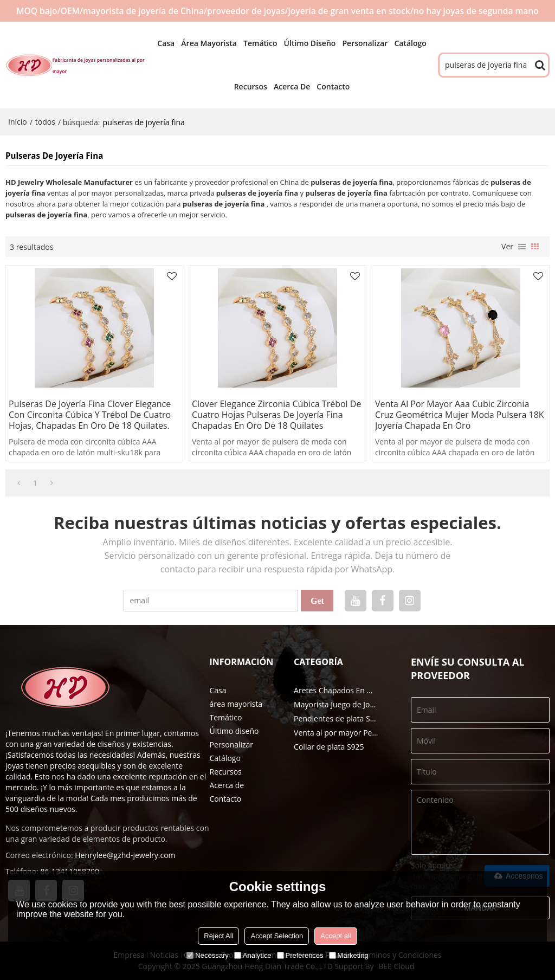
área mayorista (209, 43)
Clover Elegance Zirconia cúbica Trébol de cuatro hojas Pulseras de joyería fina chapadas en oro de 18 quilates (276, 415)
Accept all (335, 936)
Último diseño (310, 43)
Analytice (253, 955)
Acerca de (292, 86)
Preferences (300, 955)
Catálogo (410, 43)
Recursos (251, 86)
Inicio (18, 122)
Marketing (349, 955)
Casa (166, 43)
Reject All (218, 936)
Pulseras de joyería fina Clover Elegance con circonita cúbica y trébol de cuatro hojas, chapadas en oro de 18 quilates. (90, 415)
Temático (260, 43)
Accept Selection (277, 936)
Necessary (207, 955)
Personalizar (365, 43)
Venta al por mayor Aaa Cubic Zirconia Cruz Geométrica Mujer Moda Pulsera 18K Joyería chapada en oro (460, 415)
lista (522, 247)
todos (45, 122)
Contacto (333, 86)
